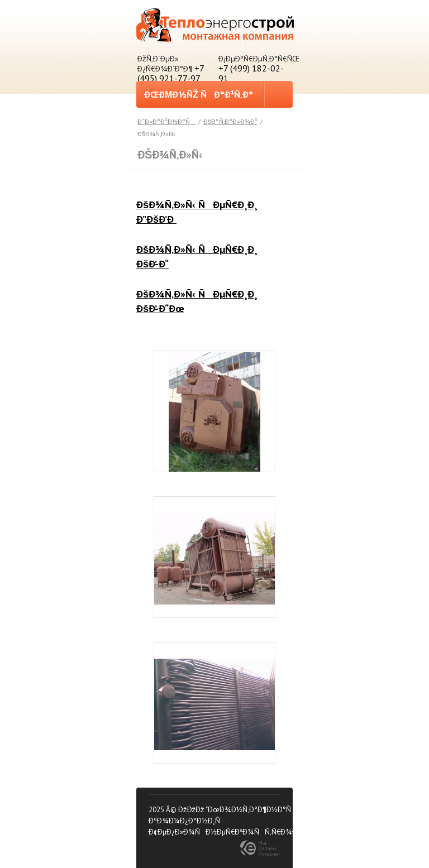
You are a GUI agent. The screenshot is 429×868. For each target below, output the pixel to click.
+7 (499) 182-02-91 (251, 73)
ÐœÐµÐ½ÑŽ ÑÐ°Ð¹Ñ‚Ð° (199, 98)
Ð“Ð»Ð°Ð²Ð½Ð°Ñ (166, 121)
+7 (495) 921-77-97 (171, 73)
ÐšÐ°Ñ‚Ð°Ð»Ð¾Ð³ (230, 121)
